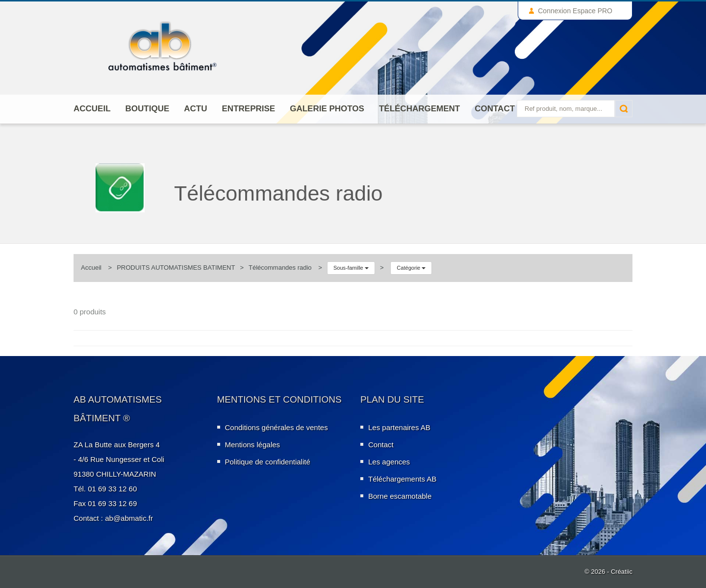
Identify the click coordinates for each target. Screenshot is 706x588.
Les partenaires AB (399, 427)
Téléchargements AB (402, 479)
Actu (195, 109)
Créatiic (622, 572)
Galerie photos (327, 109)
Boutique (148, 109)
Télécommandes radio (280, 268)
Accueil (92, 109)
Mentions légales (253, 445)
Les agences (389, 462)
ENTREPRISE (249, 109)
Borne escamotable (400, 496)
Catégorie (411, 268)
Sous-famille (351, 268)
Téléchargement (419, 109)
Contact (495, 109)
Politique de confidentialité (268, 462)
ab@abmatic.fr (129, 518)
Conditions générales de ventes (277, 427)
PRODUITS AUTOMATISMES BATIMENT (176, 268)
